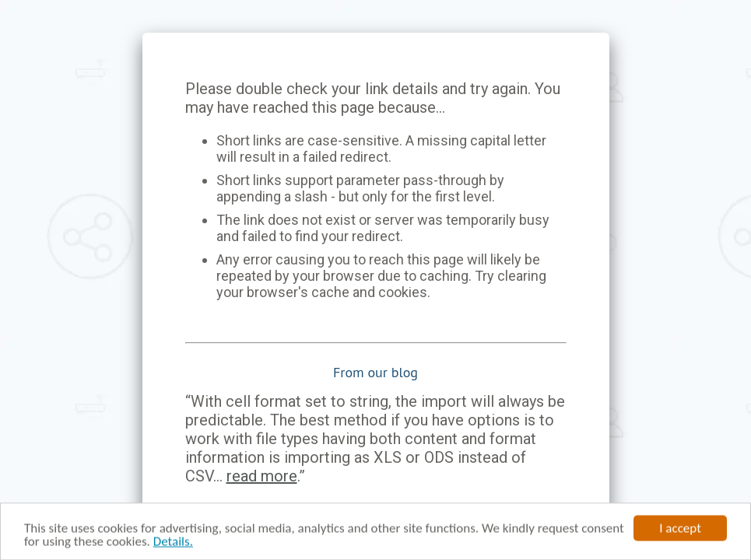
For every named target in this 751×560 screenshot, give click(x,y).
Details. (173, 542)
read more (262, 476)
